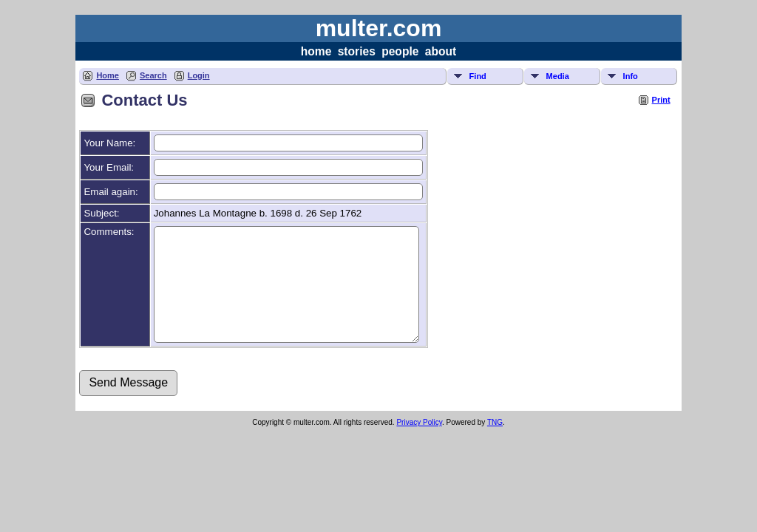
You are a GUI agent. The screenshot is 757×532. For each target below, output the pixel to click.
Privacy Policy (419, 444)
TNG (495, 444)
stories (357, 51)
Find (478, 76)
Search (153, 75)
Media (558, 76)
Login (199, 75)
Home (108, 75)
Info (631, 76)
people (400, 51)
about (441, 51)
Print (661, 100)
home (316, 51)
